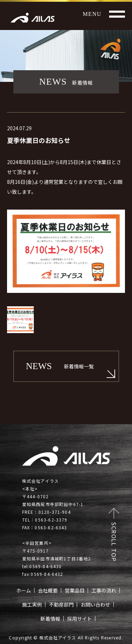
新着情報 (50, 619)
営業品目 (75, 590)
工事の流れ (104, 590)
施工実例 (32, 604)
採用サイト (80, 619)
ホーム (24, 590)
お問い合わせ (95, 604)
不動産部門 (61, 604)
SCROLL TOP (114, 542)
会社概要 (48, 590)
